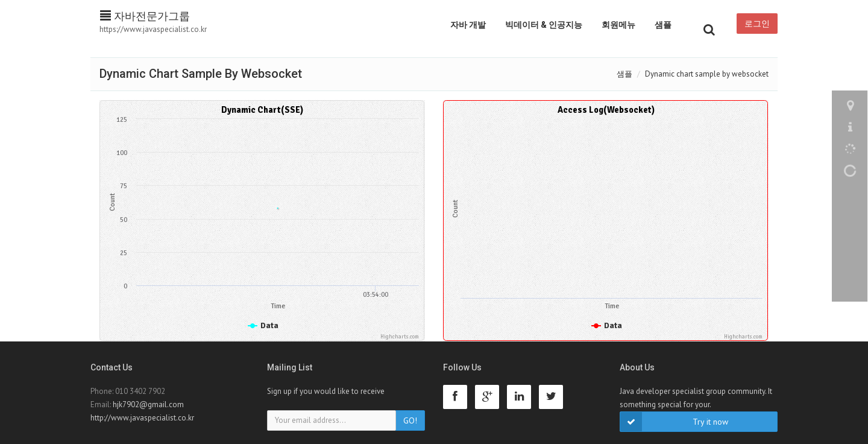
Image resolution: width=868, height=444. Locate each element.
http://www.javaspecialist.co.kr (142, 418)
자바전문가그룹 (145, 16)
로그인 (757, 24)
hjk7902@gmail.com (148, 404)
